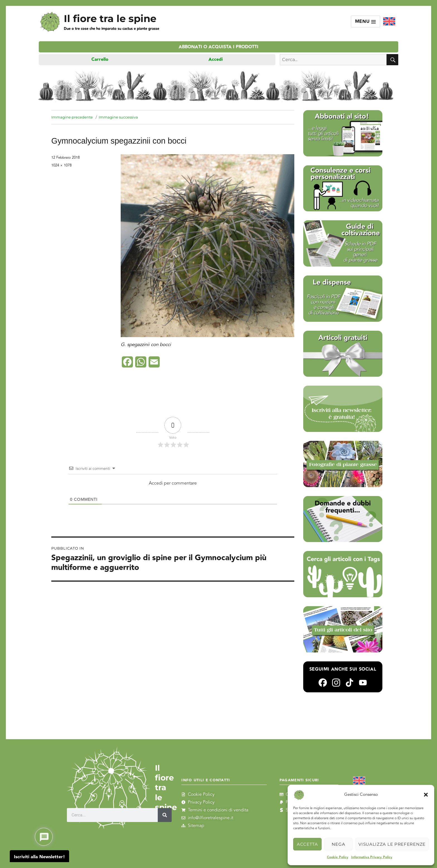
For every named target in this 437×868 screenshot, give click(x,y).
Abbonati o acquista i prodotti (219, 47)
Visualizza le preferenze (392, 844)
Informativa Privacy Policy (372, 857)
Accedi (216, 60)
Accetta (307, 844)
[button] (426, 795)
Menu (366, 22)
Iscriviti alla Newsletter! (39, 857)
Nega (338, 844)
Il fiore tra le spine (110, 19)
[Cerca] (165, 815)
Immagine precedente (72, 117)
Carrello (100, 60)
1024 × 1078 (61, 165)
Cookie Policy (338, 857)
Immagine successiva (118, 117)
